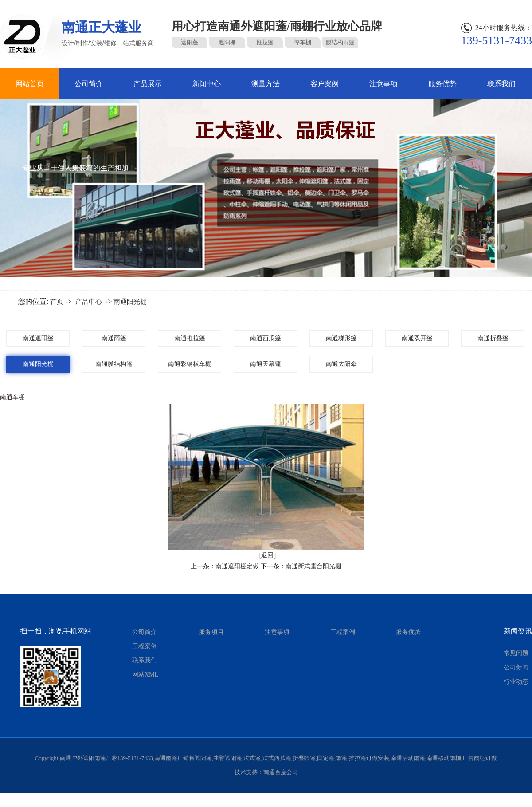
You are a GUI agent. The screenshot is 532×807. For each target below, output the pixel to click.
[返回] (268, 555)
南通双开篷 (417, 338)
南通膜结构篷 (114, 364)
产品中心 (89, 302)
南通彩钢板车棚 (190, 364)
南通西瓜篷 (266, 338)
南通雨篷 (114, 338)
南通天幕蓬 (266, 364)
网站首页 (30, 84)
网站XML (145, 675)
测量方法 (266, 84)
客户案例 (325, 84)
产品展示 (148, 84)
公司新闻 (516, 667)
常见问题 (516, 653)
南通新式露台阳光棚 (313, 566)
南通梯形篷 (341, 338)
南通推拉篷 (190, 338)
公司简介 (89, 84)
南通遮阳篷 (38, 338)
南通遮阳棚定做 (237, 566)
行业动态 (516, 682)
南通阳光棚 (130, 302)
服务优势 (442, 84)
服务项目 (211, 632)
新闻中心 (207, 84)
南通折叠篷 (493, 338)
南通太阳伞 (341, 364)
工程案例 (145, 646)
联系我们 (501, 84)
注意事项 (383, 84)
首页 (57, 302)
